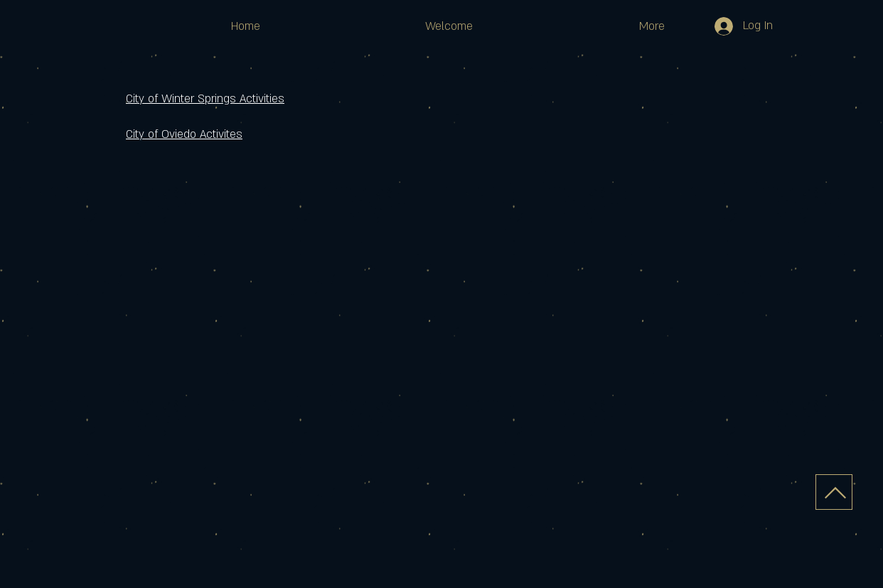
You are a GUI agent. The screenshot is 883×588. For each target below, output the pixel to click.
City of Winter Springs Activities (205, 99)
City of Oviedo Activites (184, 134)
